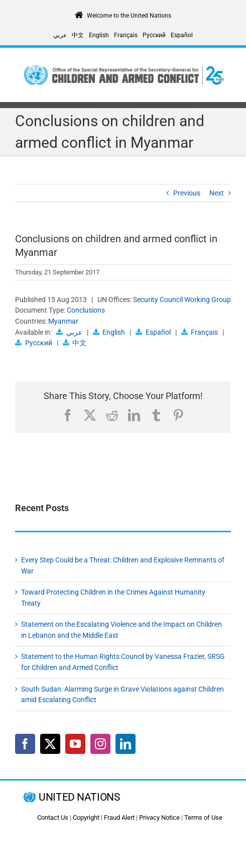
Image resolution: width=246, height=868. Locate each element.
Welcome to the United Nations (129, 16)
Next (217, 193)
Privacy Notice (159, 817)
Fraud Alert (119, 817)
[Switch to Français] (126, 35)
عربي (74, 332)
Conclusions (86, 310)
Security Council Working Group (182, 300)
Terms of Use (203, 817)
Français (204, 332)
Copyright (86, 817)
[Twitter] (50, 744)
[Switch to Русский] (154, 35)
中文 (79, 343)
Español (158, 332)
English (114, 332)
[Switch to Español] (182, 35)
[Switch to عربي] (60, 35)
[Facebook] (25, 744)
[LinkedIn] (126, 744)
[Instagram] (100, 744)
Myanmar (63, 321)
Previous (187, 193)
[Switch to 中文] (78, 35)
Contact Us (53, 817)
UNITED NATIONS (79, 797)
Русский (39, 343)
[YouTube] (75, 744)
